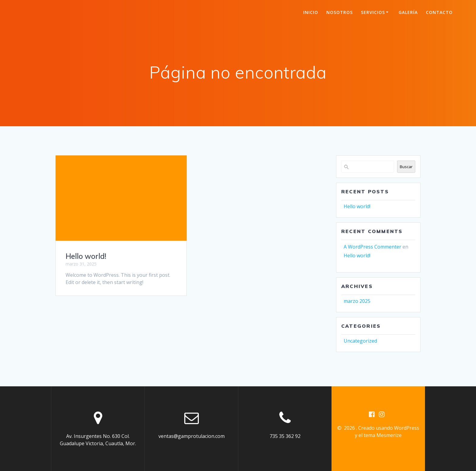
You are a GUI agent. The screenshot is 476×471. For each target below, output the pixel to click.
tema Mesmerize (383, 435)
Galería (408, 12)
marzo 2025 (357, 301)
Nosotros (340, 12)
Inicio (311, 12)
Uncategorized (360, 341)
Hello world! (86, 256)
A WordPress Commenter (372, 247)
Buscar (406, 167)
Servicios (373, 12)
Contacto (439, 12)
